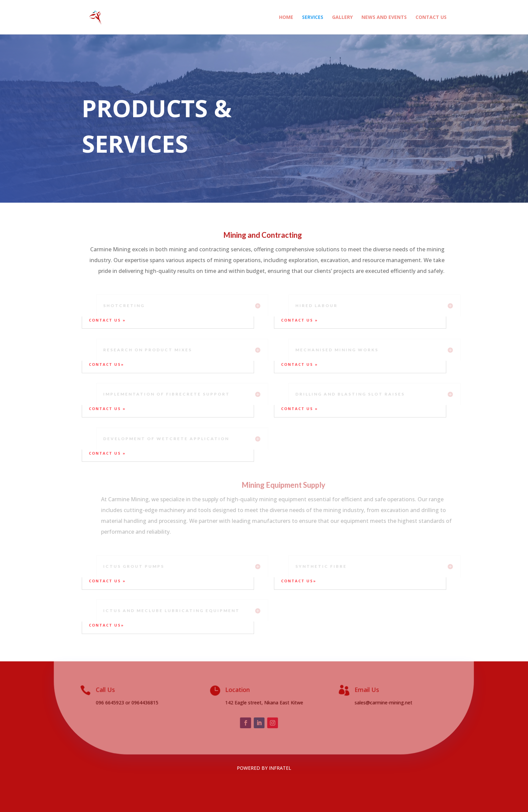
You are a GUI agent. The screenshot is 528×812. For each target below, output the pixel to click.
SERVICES (313, 18)
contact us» (106, 364)
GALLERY (342, 18)
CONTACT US (431, 18)
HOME (286, 18)
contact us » (108, 320)
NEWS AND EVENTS (384, 18)
